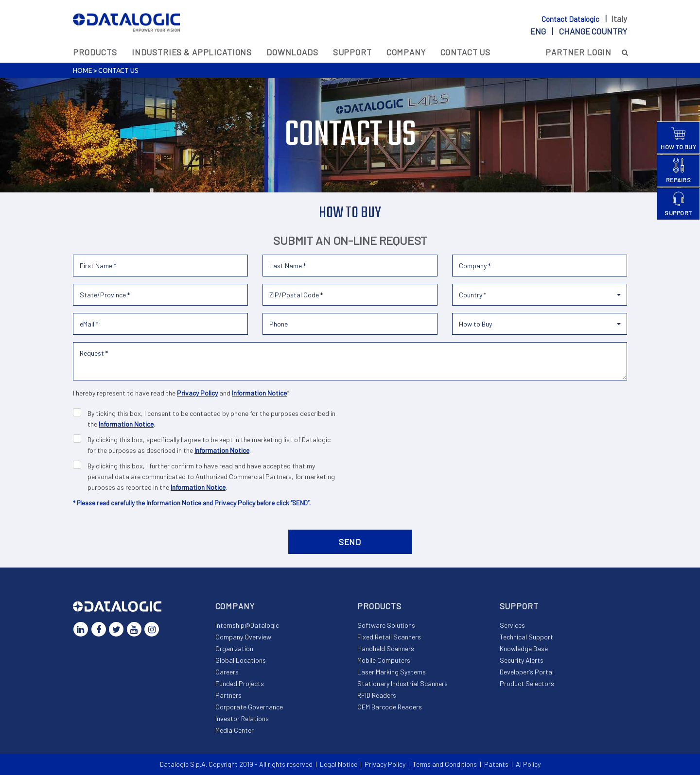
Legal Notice (339, 764)
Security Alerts (522, 660)
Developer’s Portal (527, 672)
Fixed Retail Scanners (389, 637)
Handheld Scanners (386, 648)
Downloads (292, 52)
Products (95, 52)
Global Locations (241, 660)
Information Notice (259, 393)
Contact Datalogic (571, 19)
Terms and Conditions (445, 764)
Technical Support (526, 637)
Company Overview (243, 637)
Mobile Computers (384, 660)
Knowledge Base (524, 648)
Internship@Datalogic (247, 625)
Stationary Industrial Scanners (402, 683)
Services (512, 625)
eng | (579, 31)
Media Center (235, 730)
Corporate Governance (249, 707)
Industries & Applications (192, 52)
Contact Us (466, 52)
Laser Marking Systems (392, 672)
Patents (496, 764)
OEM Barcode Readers (390, 707)
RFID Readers (377, 695)
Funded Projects (240, 683)
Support (352, 52)
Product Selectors (527, 683)
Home (82, 70)
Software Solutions (386, 625)
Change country (593, 31)
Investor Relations (242, 718)
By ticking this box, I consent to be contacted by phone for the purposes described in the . (211, 419)
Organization (234, 648)
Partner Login (578, 52)
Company (406, 52)
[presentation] (553, 407)
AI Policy (528, 764)
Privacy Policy (197, 393)
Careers (227, 672)
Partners (228, 695)
